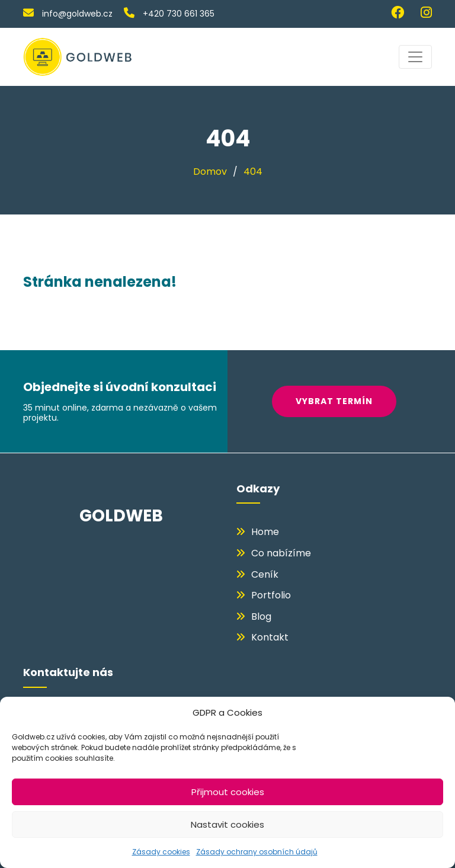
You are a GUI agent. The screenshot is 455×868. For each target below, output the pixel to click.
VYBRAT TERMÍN (339, 401)
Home (265, 532)
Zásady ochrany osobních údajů (257, 852)
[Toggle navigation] (415, 57)
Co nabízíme (281, 553)
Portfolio (271, 595)
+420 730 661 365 (169, 14)
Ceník (265, 574)
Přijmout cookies (228, 792)
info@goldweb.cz (68, 14)
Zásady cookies (161, 852)
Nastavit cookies (227, 824)
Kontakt (270, 637)
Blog (261, 616)
